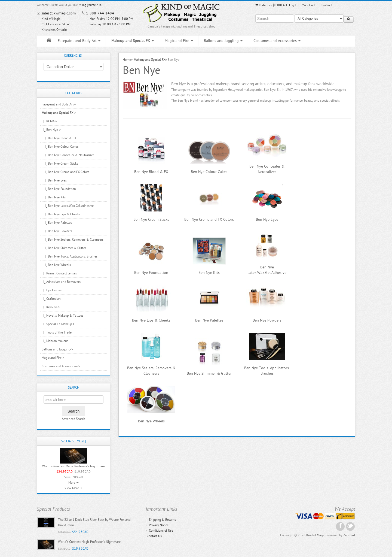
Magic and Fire (179, 41)
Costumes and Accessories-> (61, 366)
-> (59, 113)
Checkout (326, 5)
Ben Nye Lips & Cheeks (151, 320)
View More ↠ (73, 488)
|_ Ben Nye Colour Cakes (60, 147)
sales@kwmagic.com (59, 13)
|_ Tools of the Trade (57, 332)
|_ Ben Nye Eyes (54, 180)
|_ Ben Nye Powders (57, 231)
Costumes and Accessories (277, 41)
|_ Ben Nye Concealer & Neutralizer (68, 155)
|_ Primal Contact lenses (59, 273)
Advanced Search (73, 419)
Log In (293, 5)
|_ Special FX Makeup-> (58, 324)
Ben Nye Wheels (151, 421)
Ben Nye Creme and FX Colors (209, 220)
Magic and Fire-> (53, 358)
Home (127, 60)
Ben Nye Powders (267, 320)
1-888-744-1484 (100, 13)
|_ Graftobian (51, 299)
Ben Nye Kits (209, 273)
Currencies (73, 56)
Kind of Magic (316, 535)
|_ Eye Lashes (52, 290)
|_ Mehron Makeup (55, 341)
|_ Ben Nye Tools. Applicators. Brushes (70, 256)
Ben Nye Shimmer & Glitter (209, 373)
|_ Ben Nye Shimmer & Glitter (64, 248)
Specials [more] (73, 441)
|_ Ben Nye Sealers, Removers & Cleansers (73, 240)
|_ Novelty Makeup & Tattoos (62, 316)
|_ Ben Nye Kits (54, 197)
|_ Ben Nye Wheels (56, 265)
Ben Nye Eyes (267, 220)
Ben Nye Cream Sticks (151, 220)
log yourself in (92, 5)
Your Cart (309, 5)
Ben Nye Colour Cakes (209, 172)
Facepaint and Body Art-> (59, 104)
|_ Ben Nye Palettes (57, 223)
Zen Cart (349, 535)
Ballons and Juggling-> (57, 349)
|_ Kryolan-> (51, 307)
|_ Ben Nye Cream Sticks (60, 164)
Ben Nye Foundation (151, 273)
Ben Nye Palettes (209, 320)
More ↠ (73, 483)
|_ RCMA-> (49, 121)
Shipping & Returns (161, 520)
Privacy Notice (157, 525)
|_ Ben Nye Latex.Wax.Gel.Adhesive (68, 206)
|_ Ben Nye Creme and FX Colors (65, 172)
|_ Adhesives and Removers (61, 282)
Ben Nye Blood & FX (151, 172)
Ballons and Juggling (223, 41)
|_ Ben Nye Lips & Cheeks (61, 214)
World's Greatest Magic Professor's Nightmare (73, 466)
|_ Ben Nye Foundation (59, 189)
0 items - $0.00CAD (271, 5)
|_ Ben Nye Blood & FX (59, 138)
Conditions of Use (159, 531)
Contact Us (154, 536)
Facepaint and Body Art (79, 41)
